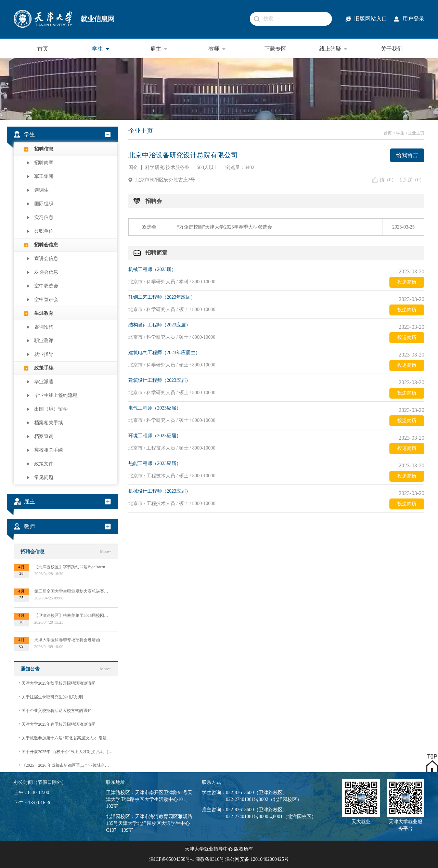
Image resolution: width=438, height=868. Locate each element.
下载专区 (275, 49)
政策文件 (44, 464)
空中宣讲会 (46, 300)
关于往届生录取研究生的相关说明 (51, 697)
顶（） (388, 180)
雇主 (159, 49)
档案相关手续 (49, 423)
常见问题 (44, 477)
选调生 (41, 190)
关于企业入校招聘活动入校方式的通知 (55, 710)
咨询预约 (44, 327)
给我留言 (407, 155)
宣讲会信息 (46, 258)
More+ (106, 552)
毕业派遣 (44, 382)
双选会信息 (46, 272)
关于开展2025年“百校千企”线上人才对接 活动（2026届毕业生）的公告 (66, 752)
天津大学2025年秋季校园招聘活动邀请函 (57, 683)
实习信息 (44, 217)
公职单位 (44, 231)
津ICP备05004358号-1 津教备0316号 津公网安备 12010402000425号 (219, 859)
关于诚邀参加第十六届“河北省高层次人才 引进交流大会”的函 (66, 738)
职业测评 (44, 341)
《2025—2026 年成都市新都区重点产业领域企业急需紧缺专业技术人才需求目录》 (66, 765)
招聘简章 (44, 163)
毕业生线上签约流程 (56, 395)
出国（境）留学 (51, 409)
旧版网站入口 (371, 19)
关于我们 (392, 49)
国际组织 (44, 204)
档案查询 (44, 436)
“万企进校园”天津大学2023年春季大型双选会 (224, 227)
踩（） (416, 180)
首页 (43, 49)
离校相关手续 (49, 450)
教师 (217, 49)
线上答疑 (334, 49)
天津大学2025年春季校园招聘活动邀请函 (57, 724)
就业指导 (44, 354)
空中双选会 (46, 286)
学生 (101, 49)
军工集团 (44, 176)
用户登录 (413, 19)
